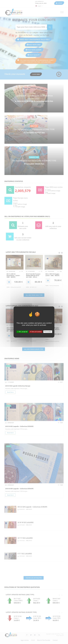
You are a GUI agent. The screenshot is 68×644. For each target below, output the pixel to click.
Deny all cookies (36, 332)
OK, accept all (22, 332)
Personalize (48, 332)
